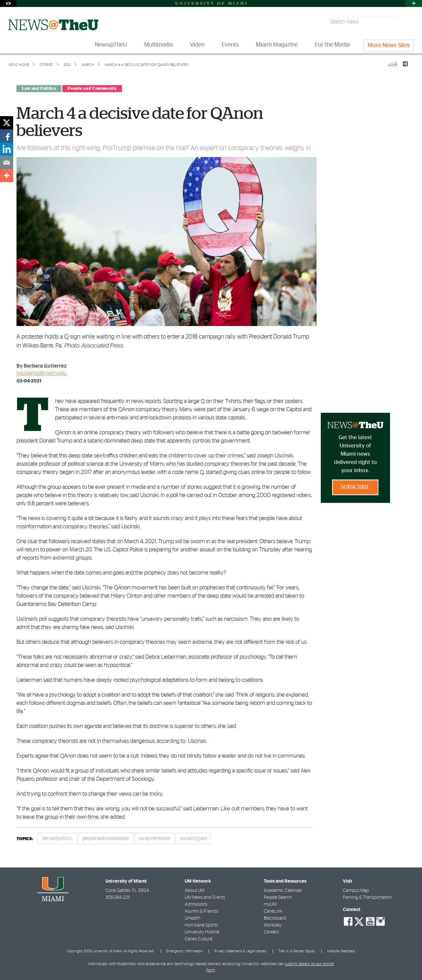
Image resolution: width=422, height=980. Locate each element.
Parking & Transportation (367, 898)
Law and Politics (39, 88)
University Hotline (202, 932)
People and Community (92, 88)
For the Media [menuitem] (332, 45)
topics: (25, 839)
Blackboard (275, 918)
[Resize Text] (393, 65)
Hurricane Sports (201, 925)
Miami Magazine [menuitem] (277, 45)
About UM (195, 891)
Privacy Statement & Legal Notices (240, 951)
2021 (67, 65)
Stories (46, 65)
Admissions (196, 904)
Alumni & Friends (201, 911)
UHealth (193, 918)
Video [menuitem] (197, 45)
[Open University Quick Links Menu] (414, 3)
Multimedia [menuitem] (158, 45)
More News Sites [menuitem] (389, 46)
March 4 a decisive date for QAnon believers (146, 65)
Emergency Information (184, 951)
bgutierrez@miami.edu (42, 373)
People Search (278, 898)
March (87, 65)
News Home (19, 65)
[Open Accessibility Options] (8, 3)
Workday (273, 925)
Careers (271, 932)
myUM (270, 904)
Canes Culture (198, 939)
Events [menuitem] (230, 45)
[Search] (408, 22)
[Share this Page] (401, 68)
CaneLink (273, 911)
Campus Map (356, 891)
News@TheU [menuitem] (111, 45)
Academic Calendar (283, 891)
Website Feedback (341, 951)
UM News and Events (205, 898)
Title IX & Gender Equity (297, 951)
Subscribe (355, 487)
